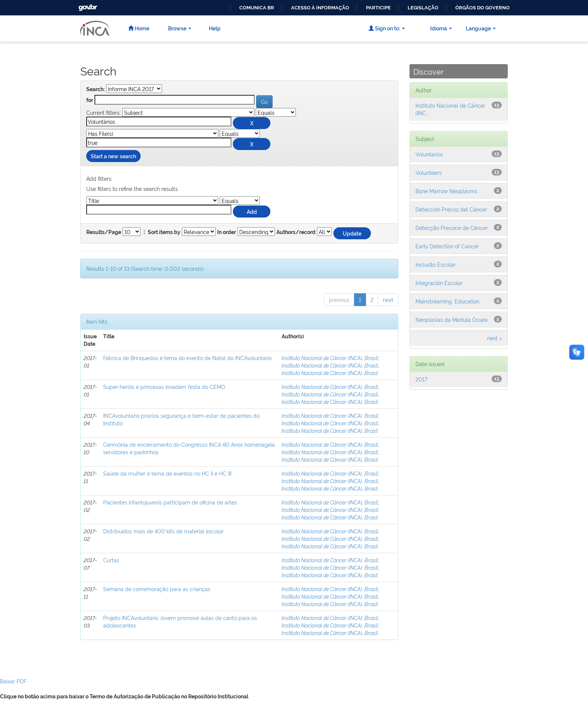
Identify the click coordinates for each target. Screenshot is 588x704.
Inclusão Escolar (436, 264)
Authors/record (296, 232)
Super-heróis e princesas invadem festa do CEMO (164, 387)
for (90, 100)
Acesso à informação (320, 8)
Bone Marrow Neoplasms (446, 191)
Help (215, 28)
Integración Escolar (439, 283)
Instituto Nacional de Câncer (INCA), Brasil (330, 358)
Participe (378, 8)
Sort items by (164, 232)
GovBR (87, 5)
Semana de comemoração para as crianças (157, 589)
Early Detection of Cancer (447, 246)
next (388, 299)
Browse (180, 28)
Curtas (111, 560)
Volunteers (429, 172)
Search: (95, 89)
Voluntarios (429, 154)
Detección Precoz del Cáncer (451, 209)
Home (139, 28)
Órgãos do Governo (482, 8)
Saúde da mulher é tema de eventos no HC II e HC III (167, 473)
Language (481, 28)
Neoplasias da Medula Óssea (451, 319)
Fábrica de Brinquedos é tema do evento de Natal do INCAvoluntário (187, 358)
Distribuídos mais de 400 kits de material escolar (163, 531)
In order (226, 232)
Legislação (423, 8)
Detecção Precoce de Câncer (452, 227)
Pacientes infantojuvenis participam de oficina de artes (170, 502)
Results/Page (104, 232)
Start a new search (113, 156)
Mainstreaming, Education (447, 301)
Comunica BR (257, 8)
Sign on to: (387, 28)
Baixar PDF (13, 681)
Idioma (441, 28)
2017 (421, 379)
